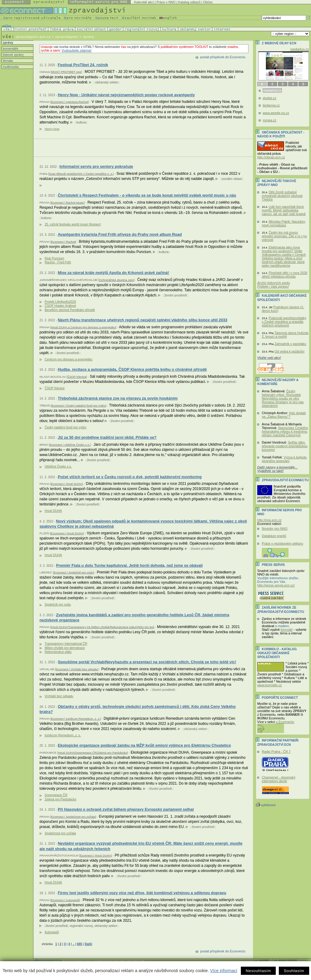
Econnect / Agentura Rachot (69, 102)
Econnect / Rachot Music (67, 203)
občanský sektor (107, 82)
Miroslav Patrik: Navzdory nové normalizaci (284, 223)
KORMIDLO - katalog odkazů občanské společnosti (277, 653)
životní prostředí (175, 295)
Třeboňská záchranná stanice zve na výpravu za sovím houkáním (118, 398)
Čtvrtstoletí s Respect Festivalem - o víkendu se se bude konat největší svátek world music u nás (147, 195)
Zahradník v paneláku (290, 344)
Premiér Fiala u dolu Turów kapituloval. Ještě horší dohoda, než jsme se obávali (129, 565)
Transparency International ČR (66, 644)
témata (7, 61)
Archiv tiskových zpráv (274, 283)
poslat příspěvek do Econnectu (223, 57)
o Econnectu (285, 722)
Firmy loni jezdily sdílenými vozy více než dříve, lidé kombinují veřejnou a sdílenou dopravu (142, 893)
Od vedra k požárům (290, 351)
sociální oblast (232, 179)
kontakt (264, 960)
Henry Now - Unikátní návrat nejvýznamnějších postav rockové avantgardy (126, 95)
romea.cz (270, 120)
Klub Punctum (54, 258)
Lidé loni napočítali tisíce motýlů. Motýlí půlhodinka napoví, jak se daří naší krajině (284, 210)
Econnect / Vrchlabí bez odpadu (77, 669)
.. (73, 944)
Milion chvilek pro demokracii (65, 648)
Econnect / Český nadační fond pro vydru (78, 406)
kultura (81, 122)
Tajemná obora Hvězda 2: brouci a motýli (285, 335)
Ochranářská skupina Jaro (116, 280)
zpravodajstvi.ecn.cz (33, 37)
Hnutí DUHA (53, 511)
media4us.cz (300, 49)
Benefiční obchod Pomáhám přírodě (70, 310)
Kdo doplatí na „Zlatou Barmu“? (284, 415)
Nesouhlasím (258, 971)
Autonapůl (52, 932)
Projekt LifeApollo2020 (60, 302)
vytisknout (266, 805)
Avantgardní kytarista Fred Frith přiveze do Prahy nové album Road (120, 234)
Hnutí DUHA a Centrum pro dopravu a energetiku (83, 327)
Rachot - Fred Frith (58, 262)
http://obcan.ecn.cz (271, 157)
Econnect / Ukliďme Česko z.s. (70, 445)
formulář (287, 630)
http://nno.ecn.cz (269, 520)
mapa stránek (288, 960)
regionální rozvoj (81, 926)
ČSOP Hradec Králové (60, 306)
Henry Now (52, 129)
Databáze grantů (274, 536)
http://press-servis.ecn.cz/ (276, 585)
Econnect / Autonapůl (65, 900)
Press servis (273, 565)
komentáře (10, 49)
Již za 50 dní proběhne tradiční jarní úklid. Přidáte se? (107, 437)
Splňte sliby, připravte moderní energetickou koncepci (285, 446)
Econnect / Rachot (63, 242)
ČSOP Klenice (77, 377)
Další (88, 944)
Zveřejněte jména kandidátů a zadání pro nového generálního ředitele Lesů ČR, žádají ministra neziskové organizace (134, 618)
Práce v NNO (166, 2)
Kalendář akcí (144, 2)
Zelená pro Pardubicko (60, 799)
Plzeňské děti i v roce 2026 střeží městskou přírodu (285, 275)
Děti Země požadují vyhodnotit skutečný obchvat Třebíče (282, 196)
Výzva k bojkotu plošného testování (284, 459)
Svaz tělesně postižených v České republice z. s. (81, 174)
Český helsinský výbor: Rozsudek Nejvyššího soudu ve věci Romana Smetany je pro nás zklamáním (283, 398)
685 (79, 944)
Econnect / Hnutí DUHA (67, 484)
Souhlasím (294, 971)
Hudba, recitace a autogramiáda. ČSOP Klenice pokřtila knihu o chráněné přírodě (132, 369)
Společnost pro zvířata (60, 833)
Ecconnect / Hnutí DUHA (67, 533)
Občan (208, 2)
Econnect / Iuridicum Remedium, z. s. (75, 719)
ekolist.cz (270, 98)
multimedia (10, 67)
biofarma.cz (271, 105)
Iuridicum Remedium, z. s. (63, 735)
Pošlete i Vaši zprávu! (273, 286)
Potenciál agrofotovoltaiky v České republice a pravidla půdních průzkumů (284, 322)
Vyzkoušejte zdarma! (77, 50)
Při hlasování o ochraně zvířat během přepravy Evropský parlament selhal (126, 809)
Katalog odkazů (189, 2)
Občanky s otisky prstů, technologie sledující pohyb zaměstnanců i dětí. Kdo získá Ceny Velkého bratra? (138, 709)
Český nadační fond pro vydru (65, 427)
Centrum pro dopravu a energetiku (68, 359)
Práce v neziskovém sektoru (282, 543)
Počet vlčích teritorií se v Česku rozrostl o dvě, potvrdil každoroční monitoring (130, 477)
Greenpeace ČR (56, 795)
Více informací (224, 971)
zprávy (7, 42)
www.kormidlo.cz (270, 685)
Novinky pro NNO (275, 529)
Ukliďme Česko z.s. (58, 466)
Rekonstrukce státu (58, 652)
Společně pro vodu (58, 605)
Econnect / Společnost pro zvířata (73, 817)
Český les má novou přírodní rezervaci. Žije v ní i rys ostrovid (284, 236)
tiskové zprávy (13, 55)
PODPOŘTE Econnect (280, 698)
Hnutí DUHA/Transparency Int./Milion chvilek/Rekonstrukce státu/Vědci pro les (102, 627)
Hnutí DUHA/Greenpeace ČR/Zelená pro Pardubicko (92, 753)
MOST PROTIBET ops (66, 72)
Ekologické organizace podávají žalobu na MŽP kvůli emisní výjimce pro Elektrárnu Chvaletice (144, 745)
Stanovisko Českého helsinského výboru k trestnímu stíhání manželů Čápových (285, 431)
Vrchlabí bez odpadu (59, 696)
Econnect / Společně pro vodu (73, 572)
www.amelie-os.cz (276, 113)
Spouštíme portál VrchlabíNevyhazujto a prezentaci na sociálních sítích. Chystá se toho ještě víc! (147, 662)
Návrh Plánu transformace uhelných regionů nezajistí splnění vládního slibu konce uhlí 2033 (142, 320)
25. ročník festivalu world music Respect (73, 224)
